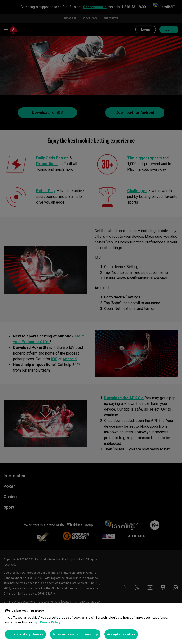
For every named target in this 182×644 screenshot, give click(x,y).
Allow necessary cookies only (75, 634)
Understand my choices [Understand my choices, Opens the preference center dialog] (25, 634)
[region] (91, 624)
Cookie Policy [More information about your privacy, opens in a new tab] (50, 622)
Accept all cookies (121, 634)
